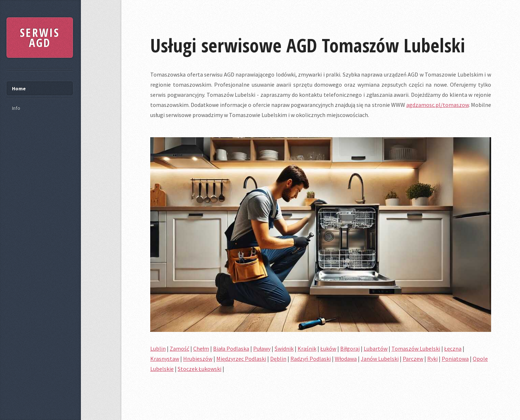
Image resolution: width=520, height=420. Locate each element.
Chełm (201, 348)
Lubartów (376, 348)
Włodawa (346, 359)
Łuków (328, 348)
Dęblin (278, 359)
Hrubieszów (198, 359)
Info (16, 108)
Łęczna (453, 348)
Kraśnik (307, 348)
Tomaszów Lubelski (416, 348)
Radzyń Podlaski (311, 359)
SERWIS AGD (40, 37)
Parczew (413, 359)
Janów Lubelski (380, 359)
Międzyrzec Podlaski (241, 359)
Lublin (158, 348)
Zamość (179, 348)
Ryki (432, 359)
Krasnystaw (165, 359)
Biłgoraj (350, 348)
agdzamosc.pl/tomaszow (437, 105)
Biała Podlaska (231, 348)
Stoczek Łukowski (200, 369)
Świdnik (284, 348)
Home (19, 88)
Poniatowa (455, 359)
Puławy (262, 348)
